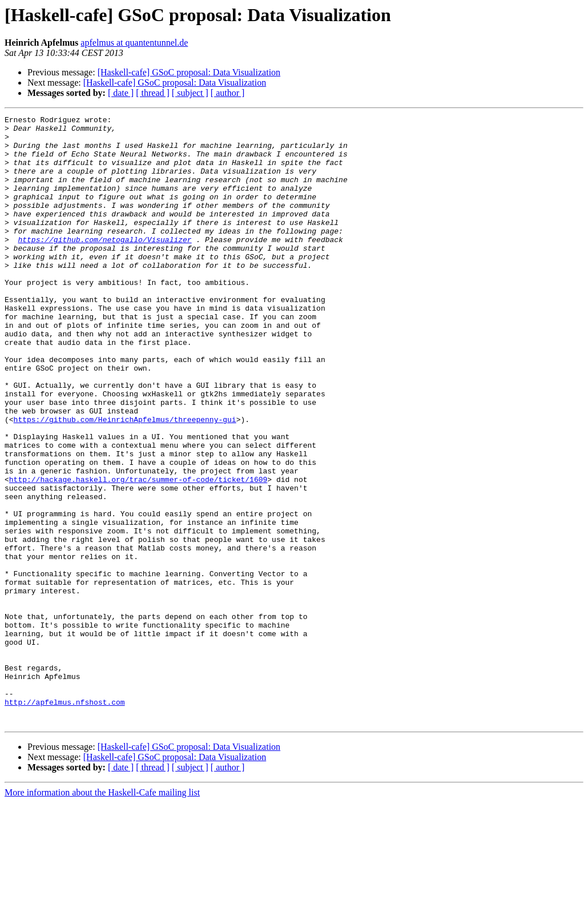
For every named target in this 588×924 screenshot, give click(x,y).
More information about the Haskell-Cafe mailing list (102, 914)
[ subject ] (190, 93)
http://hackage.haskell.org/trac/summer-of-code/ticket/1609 (138, 553)
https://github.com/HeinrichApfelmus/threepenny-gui (125, 481)
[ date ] (121, 93)
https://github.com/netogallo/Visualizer (104, 265)
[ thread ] (153, 93)
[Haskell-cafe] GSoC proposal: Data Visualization (189, 72)
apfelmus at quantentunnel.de (134, 43)
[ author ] (228, 93)
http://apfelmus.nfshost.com (65, 820)
